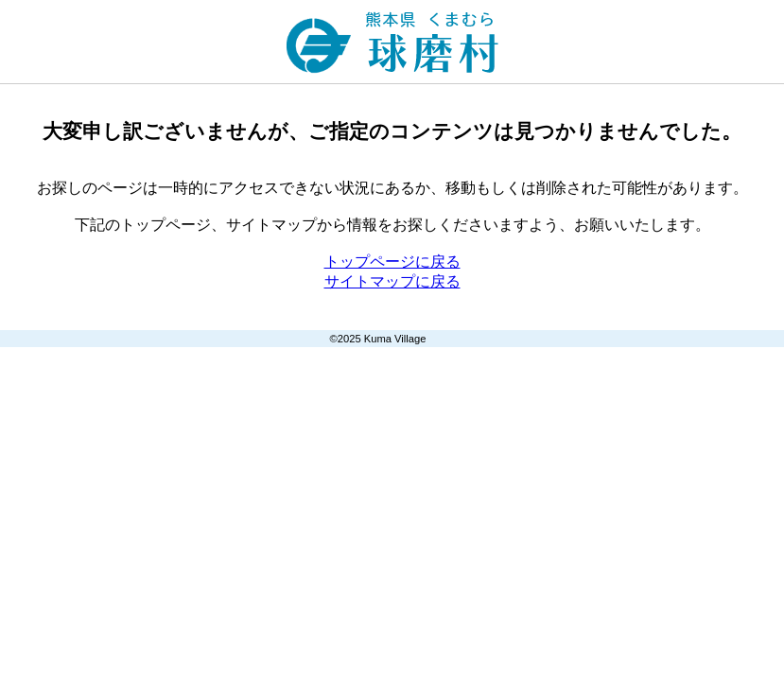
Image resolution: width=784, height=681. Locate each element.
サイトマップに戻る (392, 281)
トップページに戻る (392, 262)
